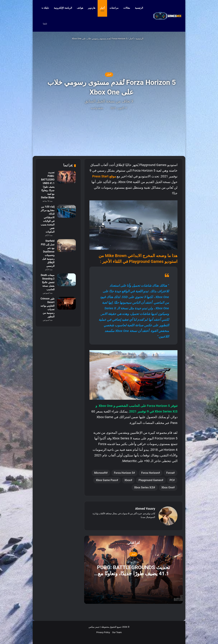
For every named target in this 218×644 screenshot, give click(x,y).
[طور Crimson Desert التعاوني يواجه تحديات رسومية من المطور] (66, 303)
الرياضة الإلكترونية (63, 8)
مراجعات (114, 8)
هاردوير (92, 8)
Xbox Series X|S (144, 487)
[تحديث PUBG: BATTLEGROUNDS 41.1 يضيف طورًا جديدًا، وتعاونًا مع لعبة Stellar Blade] (66, 177)
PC (171, 480)
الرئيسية (141, 8)
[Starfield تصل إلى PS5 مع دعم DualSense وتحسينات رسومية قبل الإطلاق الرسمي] (66, 246)
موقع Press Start (104, 176)
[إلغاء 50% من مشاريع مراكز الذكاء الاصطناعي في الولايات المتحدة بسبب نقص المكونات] (66, 211)
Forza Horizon (150, 473)
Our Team (117, 632)
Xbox (128, 480)
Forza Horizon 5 (124, 473)
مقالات (127, 8)
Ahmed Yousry (145, 509)
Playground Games (150, 480)
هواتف (80, 8)
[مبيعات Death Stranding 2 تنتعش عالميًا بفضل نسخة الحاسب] (66, 280)
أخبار (102, 8)
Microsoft (100, 473)
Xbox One (167, 487)
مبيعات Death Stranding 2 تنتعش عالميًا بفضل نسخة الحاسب (48, 282)
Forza (170, 473)
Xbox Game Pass (106, 480)
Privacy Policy (103, 632)
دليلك (46, 8)
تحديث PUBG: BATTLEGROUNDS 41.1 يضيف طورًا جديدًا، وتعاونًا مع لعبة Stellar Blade (133, 573)
